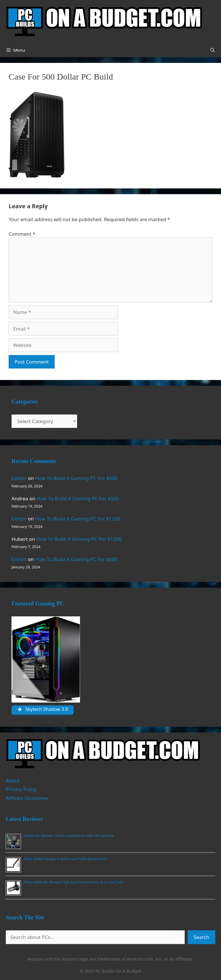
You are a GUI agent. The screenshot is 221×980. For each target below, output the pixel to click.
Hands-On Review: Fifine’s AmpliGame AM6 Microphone (69, 836)
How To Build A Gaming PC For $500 (76, 478)
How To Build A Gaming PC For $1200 (78, 519)
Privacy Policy (21, 789)
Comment (22, 234)
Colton (19, 478)
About (13, 781)
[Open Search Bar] (213, 50)
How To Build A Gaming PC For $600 (76, 559)
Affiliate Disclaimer (27, 798)
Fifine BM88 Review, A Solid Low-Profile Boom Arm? (65, 859)
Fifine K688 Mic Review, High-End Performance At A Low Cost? (74, 882)
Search (201, 937)
